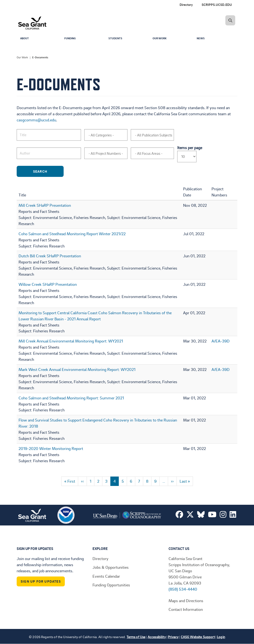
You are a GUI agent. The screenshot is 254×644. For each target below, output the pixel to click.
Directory (186, 5)
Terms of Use (136, 637)
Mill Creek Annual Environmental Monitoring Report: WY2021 (71, 341)
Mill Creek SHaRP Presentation (45, 205)
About (25, 39)
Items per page (190, 147)
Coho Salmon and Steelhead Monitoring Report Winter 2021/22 (72, 234)
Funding (71, 39)
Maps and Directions (186, 600)
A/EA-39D (221, 341)
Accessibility (157, 637)
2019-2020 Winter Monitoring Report (51, 448)
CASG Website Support (198, 637)
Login (221, 637)
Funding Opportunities (111, 585)
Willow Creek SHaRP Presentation (48, 284)
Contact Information (186, 609)
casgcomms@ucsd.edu (36, 120)
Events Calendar (106, 576)
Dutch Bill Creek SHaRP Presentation (50, 256)
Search (47, 171)
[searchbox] (108, 135)
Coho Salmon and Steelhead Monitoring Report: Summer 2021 (71, 398)
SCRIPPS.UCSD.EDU (217, 5)
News (201, 39)
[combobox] (106, 135)
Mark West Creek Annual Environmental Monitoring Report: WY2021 (77, 369)
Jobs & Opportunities (111, 567)
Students (116, 39)
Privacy (173, 637)
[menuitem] (218, 5)
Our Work (161, 39)
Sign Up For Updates (41, 581)
